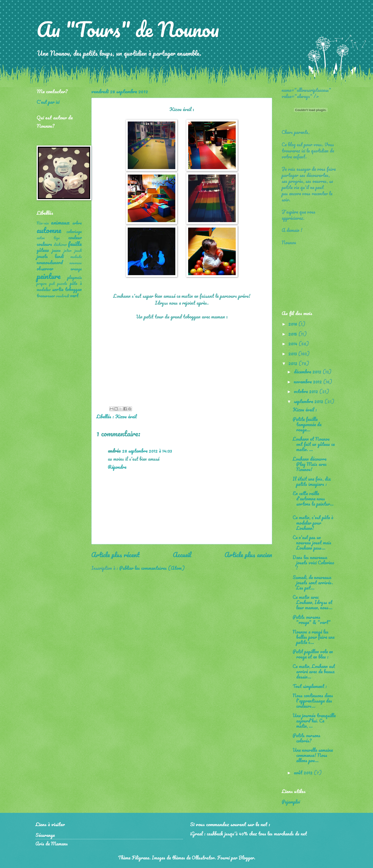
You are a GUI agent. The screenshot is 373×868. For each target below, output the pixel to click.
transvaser (46, 296)
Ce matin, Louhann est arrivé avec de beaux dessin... (314, 671)
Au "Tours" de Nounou (128, 29)
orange (76, 269)
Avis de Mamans (52, 844)
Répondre (117, 467)
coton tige (48, 238)
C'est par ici (48, 102)
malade (76, 257)
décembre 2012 (308, 371)
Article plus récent (115, 555)
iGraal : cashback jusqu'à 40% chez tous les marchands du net (248, 834)
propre (42, 283)
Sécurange (45, 835)
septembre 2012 (309, 401)
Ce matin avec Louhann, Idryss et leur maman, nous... (312, 602)
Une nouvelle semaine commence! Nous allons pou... (313, 755)
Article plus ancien (248, 555)
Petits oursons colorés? (307, 738)
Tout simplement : (310, 686)
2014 (293, 343)
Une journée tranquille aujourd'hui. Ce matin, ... (314, 721)
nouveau (76, 263)
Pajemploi (291, 802)
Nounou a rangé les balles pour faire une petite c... (314, 637)
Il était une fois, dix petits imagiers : (312, 481)
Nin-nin (43, 223)
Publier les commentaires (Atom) (152, 568)
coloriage (74, 231)
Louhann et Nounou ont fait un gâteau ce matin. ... (314, 444)
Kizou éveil (126, 416)
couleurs (44, 244)
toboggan (73, 289)
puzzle (62, 283)
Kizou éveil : (305, 410)
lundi (59, 256)
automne (49, 230)
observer (45, 268)
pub (52, 283)
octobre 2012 (307, 391)
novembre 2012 (308, 381)
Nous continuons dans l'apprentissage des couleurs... (313, 701)
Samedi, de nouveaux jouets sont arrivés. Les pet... (313, 582)
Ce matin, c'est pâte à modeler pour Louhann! (313, 522)
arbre (77, 223)
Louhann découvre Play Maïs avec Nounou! (310, 464)
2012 (293, 363)
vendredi (63, 296)
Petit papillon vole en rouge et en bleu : (313, 654)
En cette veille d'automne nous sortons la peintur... (313, 498)
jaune (56, 250)
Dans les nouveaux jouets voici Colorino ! (313, 562)
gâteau (43, 250)
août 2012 (304, 772)
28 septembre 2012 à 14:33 (147, 451)
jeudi (78, 250)
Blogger (246, 858)
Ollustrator (203, 858)
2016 (293, 324)
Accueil (182, 555)
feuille (75, 244)
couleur (75, 237)
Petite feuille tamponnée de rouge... (307, 424)
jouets (42, 256)
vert (74, 295)
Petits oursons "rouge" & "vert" (312, 619)
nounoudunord (50, 262)
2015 (293, 334)
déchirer (60, 244)
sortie (58, 289)
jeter (68, 250)
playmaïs (75, 277)
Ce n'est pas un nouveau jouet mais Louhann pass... (312, 542)
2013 (293, 353)
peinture (49, 276)
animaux (60, 222)
